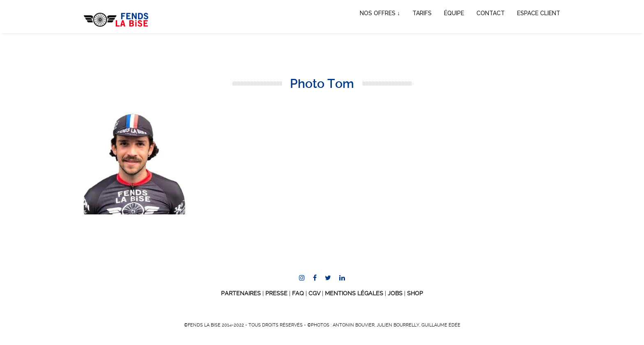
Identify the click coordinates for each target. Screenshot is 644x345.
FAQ (298, 293)
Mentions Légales (354, 293)
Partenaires (241, 293)
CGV (314, 293)
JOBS (395, 293)
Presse (276, 293)
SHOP (415, 293)
